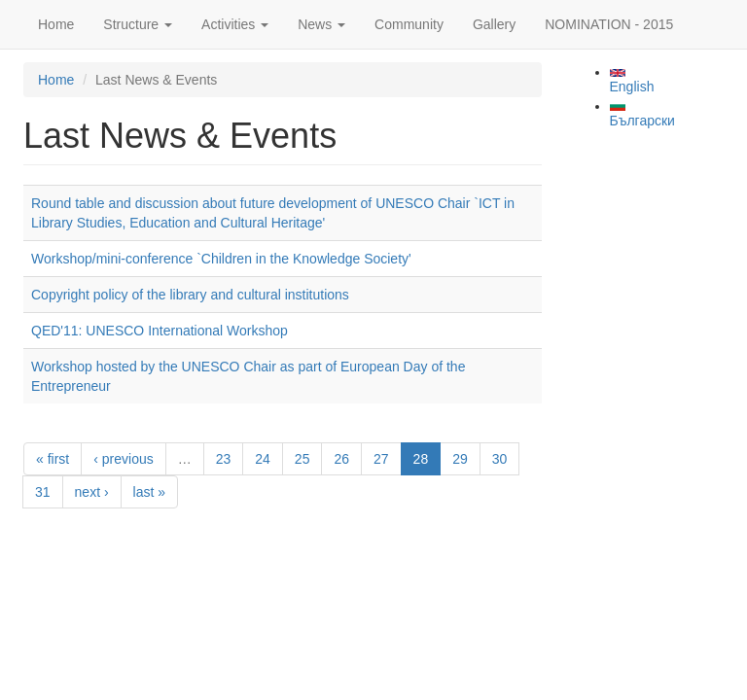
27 (381, 459)
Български (642, 115)
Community (409, 24)
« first (53, 459)
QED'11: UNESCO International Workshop (160, 331)
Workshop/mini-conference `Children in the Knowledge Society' (221, 259)
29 (460, 459)
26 (341, 459)
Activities (235, 24)
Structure (138, 24)
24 (263, 459)
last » (149, 492)
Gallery (494, 24)
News (321, 24)
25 (302, 459)
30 (500, 459)
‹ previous (123, 459)
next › (92, 492)
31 (43, 492)
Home (56, 24)
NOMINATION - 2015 (609, 24)
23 (224, 459)
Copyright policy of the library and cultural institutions (190, 295)
